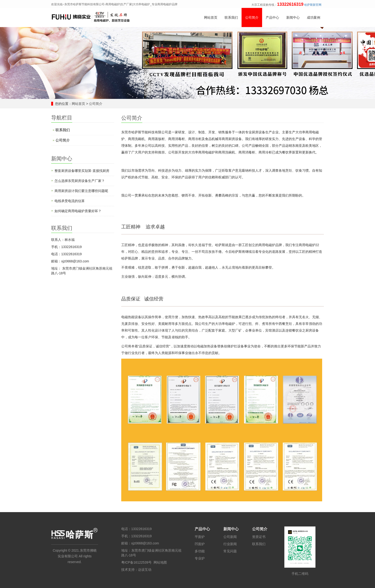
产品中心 (272, 17)
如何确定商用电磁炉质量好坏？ (78, 211)
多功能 (200, 551)
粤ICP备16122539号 (137, 562)
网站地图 (160, 562)
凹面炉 (200, 544)
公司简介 (252, 17)
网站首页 (211, 17)
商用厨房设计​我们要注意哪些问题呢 (81, 191)
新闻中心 (293, 17)
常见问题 (230, 551)
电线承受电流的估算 (70, 201)
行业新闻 (230, 544)
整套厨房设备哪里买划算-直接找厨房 (82, 171)
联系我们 (231, 17)
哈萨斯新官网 (313, 5)
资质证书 (259, 537)
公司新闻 (230, 537)
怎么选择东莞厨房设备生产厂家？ (80, 181)
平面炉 (200, 537)
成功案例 (314, 17)
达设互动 (145, 570)
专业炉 (200, 558)
